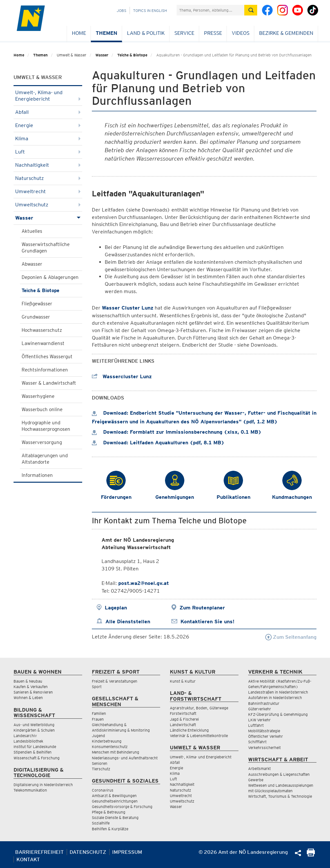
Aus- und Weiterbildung (34, 725)
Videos (241, 33)
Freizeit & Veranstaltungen (115, 681)
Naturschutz (48, 178)
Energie (48, 125)
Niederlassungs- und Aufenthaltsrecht (125, 758)
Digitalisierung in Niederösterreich (43, 785)
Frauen (98, 719)
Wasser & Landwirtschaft (49, 383)
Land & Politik (146, 33)
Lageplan (116, 608)
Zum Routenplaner (202, 608)
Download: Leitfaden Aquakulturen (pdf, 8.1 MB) (158, 443)
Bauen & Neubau (28, 681)
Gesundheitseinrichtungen (115, 801)
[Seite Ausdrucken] (311, 855)
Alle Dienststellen (128, 621)
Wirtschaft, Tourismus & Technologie (280, 796)
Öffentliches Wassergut (47, 357)
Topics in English (150, 10)
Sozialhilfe (101, 823)
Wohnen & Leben (28, 698)
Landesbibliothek (28, 741)
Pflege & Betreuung (109, 812)
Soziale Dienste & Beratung (115, 818)
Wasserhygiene (38, 396)
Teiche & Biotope (132, 55)
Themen (107, 33)
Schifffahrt (257, 742)
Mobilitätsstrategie (264, 731)
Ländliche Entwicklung (189, 730)
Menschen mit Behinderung (116, 752)
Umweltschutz (48, 205)
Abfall (48, 112)
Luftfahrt (256, 725)
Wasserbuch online (42, 409)
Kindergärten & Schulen (34, 730)
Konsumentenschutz (110, 747)
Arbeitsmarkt (259, 769)
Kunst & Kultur (183, 681)
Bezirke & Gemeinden (286, 33)
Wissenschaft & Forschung (37, 758)
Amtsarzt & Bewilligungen (114, 796)
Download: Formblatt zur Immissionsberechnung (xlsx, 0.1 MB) (177, 432)
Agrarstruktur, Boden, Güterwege (199, 708)
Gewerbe (256, 780)
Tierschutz (101, 769)
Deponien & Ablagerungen (50, 277)
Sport (97, 687)
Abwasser (32, 264)
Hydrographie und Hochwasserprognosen (46, 426)
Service (184, 33)
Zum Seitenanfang (291, 637)
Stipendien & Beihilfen (33, 752)
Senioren (100, 763)
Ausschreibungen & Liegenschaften (279, 774)
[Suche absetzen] (251, 10)
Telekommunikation (30, 790)
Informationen (37, 475)
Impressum (127, 852)
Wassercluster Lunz (122, 376)
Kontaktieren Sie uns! (207, 621)
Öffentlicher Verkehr (266, 736)
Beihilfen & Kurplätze (110, 829)
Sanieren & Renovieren (33, 692)
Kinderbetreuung (107, 741)
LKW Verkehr (259, 720)
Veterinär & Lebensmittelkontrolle (199, 736)
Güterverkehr (260, 709)
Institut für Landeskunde (35, 747)
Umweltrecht (48, 191)
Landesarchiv (25, 736)
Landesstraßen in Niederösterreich (278, 692)
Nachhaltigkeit (48, 165)
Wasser (102, 55)
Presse (213, 33)
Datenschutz (88, 852)
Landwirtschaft (183, 725)
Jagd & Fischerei (184, 719)
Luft (48, 152)
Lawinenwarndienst (43, 343)
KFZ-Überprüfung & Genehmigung (278, 714)
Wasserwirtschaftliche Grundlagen (46, 248)
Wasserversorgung (42, 442)
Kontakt (28, 859)
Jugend (98, 736)
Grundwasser (36, 317)
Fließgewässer (37, 304)
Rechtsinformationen (45, 370)
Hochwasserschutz (42, 330)
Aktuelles (32, 231)
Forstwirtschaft (183, 713)
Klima (48, 138)
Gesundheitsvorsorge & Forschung (122, 807)
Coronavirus (103, 790)
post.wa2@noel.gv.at (144, 583)
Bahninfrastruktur (264, 703)
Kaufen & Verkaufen (31, 687)
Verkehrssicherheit (264, 748)
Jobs (121, 10)
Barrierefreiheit (39, 852)
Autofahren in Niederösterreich (275, 698)
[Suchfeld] (210, 10)
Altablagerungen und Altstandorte (45, 459)
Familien (99, 713)
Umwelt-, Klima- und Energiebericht (48, 96)
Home (79, 33)
